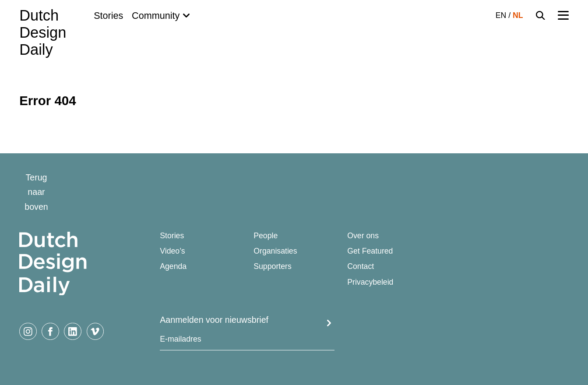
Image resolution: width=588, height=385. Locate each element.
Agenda (173, 267)
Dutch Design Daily (43, 33)
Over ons (363, 236)
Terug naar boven (36, 192)
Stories (108, 16)
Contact (361, 267)
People (266, 236)
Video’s (172, 251)
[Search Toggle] (540, 16)
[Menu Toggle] (563, 16)
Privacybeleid (370, 282)
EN (501, 15)
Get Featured (370, 251)
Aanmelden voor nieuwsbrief (214, 320)
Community (156, 16)
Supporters (273, 267)
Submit (329, 323)
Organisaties (275, 251)
